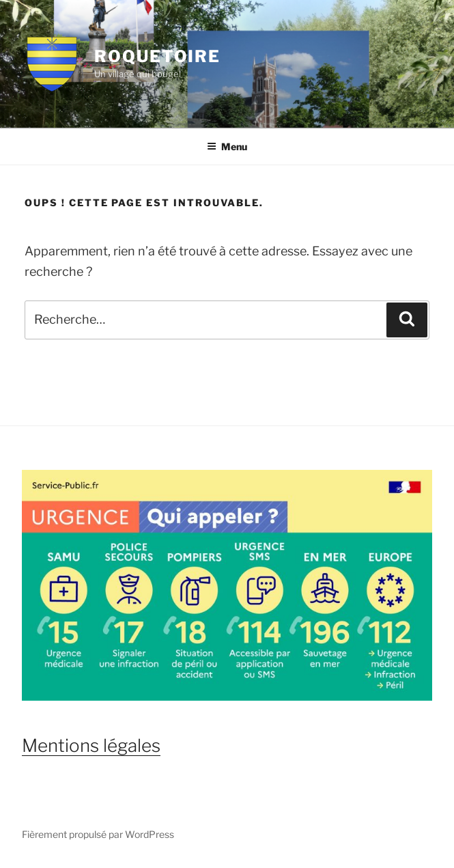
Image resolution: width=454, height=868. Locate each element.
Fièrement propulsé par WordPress (98, 834)
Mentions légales (91, 745)
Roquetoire (157, 56)
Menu (227, 146)
